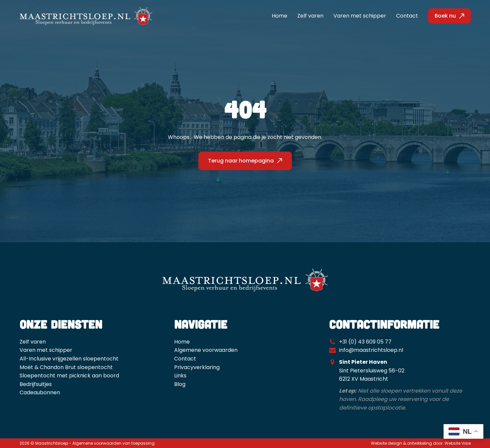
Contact (407, 16)
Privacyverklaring (197, 367)
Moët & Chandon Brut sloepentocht (66, 367)
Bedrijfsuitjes (36, 384)
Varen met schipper (360, 16)
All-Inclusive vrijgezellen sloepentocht (69, 359)
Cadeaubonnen (40, 392)
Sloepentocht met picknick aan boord (69, 376)
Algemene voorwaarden (206, 350)
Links (180, 376)
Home (280, 16)
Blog (180, 384)
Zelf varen (310, 16)
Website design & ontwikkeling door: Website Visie (421, 443)
